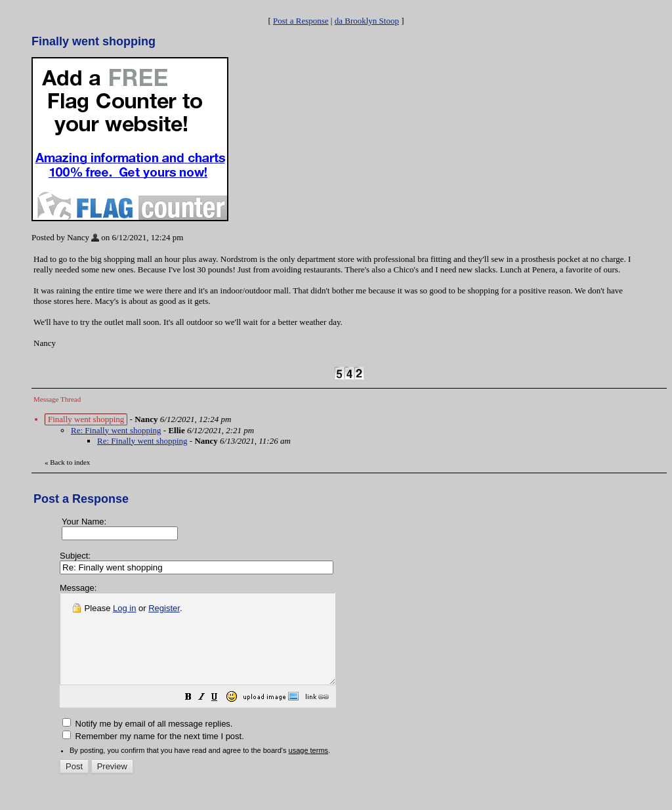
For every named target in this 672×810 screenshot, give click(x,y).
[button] (221, 716)
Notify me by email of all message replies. (147, 741)
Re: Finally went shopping (116, 430)
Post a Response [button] (301, 21)
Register (164, 608)
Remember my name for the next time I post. (153, 754)
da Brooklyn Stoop (367, 21)
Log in (124, 608)
